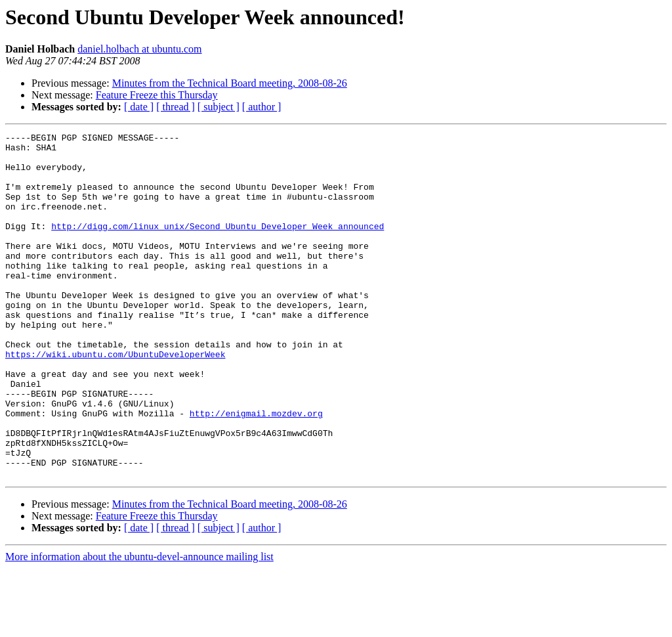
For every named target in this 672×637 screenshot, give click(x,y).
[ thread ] (176, 107)
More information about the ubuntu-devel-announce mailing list (139, 626)
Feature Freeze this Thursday (157, 95)
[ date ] (139, 107)
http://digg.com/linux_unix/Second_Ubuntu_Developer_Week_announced (218, 246)
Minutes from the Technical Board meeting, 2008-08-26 (230, 83)
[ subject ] (219, 107)
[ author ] (262, 107)
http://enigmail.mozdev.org (256, 470)
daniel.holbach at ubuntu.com (139, 49)
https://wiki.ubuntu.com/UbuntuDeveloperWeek (115, 399)
